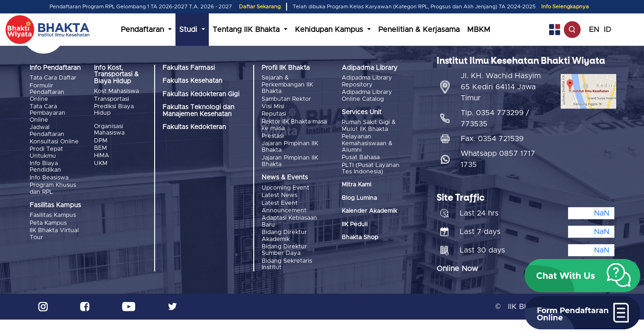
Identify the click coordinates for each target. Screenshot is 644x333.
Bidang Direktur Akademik (284, 236)
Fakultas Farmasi (189, 68)
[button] (582, 276)
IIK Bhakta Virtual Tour (54, 234)
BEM (100, 148)
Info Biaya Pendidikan (45, 167)
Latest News (279, 195)
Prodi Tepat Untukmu (46, 152)
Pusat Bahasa (361, 157)
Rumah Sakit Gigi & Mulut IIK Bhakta (369, 126)
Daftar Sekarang (260, 7)
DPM (101, 141)
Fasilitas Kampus (53, 215)
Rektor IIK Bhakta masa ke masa (294, 125)
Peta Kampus (48, 223)
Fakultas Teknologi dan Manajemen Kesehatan (198, 111)
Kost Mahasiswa (116, 91)
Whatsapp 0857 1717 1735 (498, 159)
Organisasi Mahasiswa (109, 130)
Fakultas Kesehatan (192, 81)
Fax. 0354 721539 (492, 139)
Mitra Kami (356, 185)
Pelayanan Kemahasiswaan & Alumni (367, 143)
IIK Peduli (355, 225)
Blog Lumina (359, 198)
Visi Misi (273, 107)
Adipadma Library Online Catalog (367, 96)
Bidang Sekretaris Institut (287, 264)
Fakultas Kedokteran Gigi (201, 94)
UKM (101, 163)
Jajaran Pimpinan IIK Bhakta (290, 147)
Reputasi (274, 114)
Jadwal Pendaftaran (47, 131)
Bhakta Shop (360, 237)
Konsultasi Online (54, 142)
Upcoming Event (285, 188)
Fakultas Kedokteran (194, 127)
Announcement (284, 211)
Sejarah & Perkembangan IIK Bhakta (287, 85)
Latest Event (280, 203)
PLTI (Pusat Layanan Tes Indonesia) (371, 169)
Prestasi (273, 136)
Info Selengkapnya (565, 7)
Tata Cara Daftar (53, 78)
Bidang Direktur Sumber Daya (284, 250)
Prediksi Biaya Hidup (114, 110)
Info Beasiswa (49, 178)
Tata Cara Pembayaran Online (47, 113)
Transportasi (112, 99)
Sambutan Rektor (286, 99)
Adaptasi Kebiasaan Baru (289, 221)
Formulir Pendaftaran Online (47, 92)
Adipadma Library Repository (367, 81)
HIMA (102, 156)
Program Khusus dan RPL (53, 188)
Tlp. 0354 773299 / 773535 (495, 118)
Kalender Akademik (369, 211)
